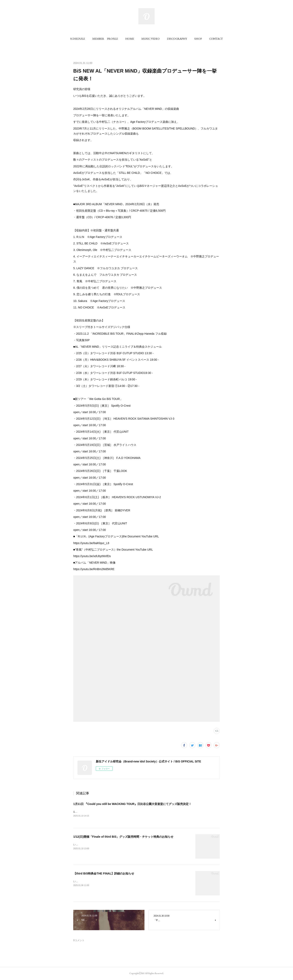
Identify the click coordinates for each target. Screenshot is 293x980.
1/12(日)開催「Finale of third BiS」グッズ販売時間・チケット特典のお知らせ (123, 837)
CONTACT (216, 39)
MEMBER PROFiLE (105, 39)
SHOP (198, 39)
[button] (78, 39)
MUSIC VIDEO (151, 39)
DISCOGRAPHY (177, 39)
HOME (130, 39)
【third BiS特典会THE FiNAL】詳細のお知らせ (104, 874)
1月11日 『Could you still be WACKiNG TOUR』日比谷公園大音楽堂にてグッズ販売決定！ (132, 804)
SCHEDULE (78, 39)
